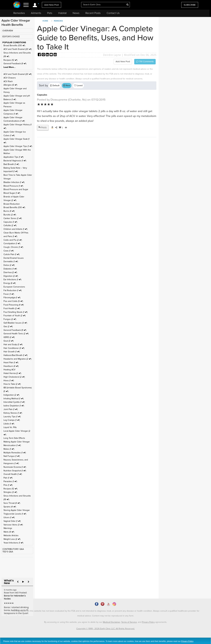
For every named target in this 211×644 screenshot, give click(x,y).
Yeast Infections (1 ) (13, 543)
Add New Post (51, 5)
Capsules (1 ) (10, 222)
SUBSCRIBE (190, 5)
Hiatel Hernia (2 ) (12, 373)
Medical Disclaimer (111, 622)
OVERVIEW (8, 31)
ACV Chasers (10, 78)
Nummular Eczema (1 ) (15, 467)
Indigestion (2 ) (11, 395)
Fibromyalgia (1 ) (12, 298)
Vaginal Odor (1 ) (12, 521)
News (76, 13)
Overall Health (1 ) (13, 474)
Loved (78, 85)
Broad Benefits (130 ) (14, 46)
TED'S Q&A (8, 552)
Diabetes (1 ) (10, 269)
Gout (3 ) (8, 341)
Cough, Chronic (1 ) (13, 247)
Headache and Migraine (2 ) (17, 359)
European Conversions (14, 287)
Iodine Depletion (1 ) (14, 406)
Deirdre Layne (112, 55)
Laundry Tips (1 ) (12, 417)
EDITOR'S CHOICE (11, 37)
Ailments (36, 13)
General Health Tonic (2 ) (16, 334)
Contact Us (113, 13)
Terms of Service (129, 622)
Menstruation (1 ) (12, 445)
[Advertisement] (92, 184)
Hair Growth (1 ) (12, 352)
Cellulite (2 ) (10, 225)
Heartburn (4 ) (11, 366)
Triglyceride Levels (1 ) (15, 514)
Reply (42, 127)
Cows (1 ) (9, 251)
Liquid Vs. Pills (10, 427)
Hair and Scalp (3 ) (13, 344)
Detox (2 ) (9, 265)
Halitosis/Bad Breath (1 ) (15, 355)
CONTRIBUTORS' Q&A (13, 549)
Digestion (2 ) (11, 276)
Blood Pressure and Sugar (16, 189)
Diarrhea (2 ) (10, 272)
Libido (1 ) (9, 424)
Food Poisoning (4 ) (14, 305)
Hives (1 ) (9, 381)
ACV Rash (8, 81)
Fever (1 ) (9, 294)
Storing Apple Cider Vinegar (17, 510)
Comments (145, 61)
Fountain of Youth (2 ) (14, 316)
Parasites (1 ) (10, 481)
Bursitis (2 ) (10, 215)
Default (55, 85)
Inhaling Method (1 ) (14, 399)
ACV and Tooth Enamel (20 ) (18, 49)
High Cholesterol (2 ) (14, 377)
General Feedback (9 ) (15, 64)
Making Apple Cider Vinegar (17, 442)
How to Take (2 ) (12, 384)
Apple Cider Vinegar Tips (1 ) (18, 146)
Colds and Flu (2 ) (13, 240)
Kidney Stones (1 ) (13, 413)
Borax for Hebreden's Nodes (15, 597)
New (67, 85)
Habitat (62, 13)
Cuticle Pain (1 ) (11, 254)
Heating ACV (9, 370)
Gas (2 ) (8, 326)
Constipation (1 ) (12, 243)
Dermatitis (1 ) (11, 261)
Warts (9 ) (9, 532)
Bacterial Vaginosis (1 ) (15, 161)
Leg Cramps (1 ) (12, 420)
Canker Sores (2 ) (13, 218)
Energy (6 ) (10, 283)
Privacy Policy (148, 622)
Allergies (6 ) (10, 85)
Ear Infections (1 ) (12, 280)
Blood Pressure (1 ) (13, 186)
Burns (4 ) (9, 211)
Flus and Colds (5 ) (13, 301)
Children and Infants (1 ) (15, 229)
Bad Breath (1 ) (11, 164)
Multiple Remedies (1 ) (15, 453)
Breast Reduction (12, 204)
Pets (50, 13)
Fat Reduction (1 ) (13, 290)
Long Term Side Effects (14, 438)
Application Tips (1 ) (13, 157)
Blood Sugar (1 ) (12, 193)
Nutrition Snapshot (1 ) (15, 471)
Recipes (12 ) (10, 60)
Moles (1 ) (9, 449)
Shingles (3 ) (10, 492)
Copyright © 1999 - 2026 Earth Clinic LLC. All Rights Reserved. (106, 629)
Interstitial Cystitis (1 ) (14, 402)
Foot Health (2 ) (12, 308)
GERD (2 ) (9, 337)
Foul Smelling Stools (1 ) (15, 312)
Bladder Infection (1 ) (14, 182)
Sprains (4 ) (10, 507)
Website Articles (11, 535)
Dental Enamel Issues (14, 258)
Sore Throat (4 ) (12, 503)
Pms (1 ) (8, 485)
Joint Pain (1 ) (11, 409)
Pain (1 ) (8, 478)
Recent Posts (93, 13)
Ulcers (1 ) (9, 517)
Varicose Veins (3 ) (13, 525)
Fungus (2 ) (10, 319)
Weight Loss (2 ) (12, 539)
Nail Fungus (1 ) (12, 456)
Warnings (8, 528)
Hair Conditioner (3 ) (14, 348)
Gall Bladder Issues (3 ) (15, 323)
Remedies (19, 13)
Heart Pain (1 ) (11, 363)
